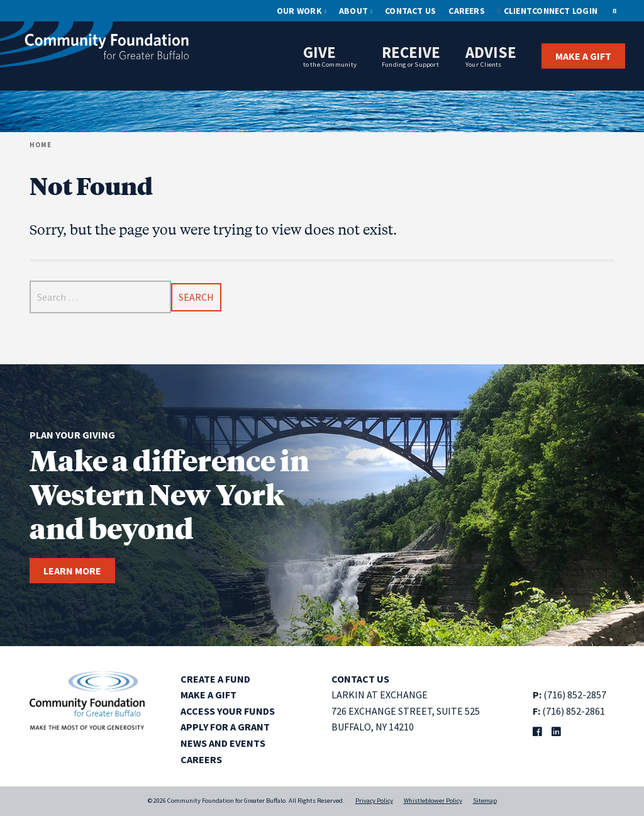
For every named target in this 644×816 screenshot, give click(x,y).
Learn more (72, 571)
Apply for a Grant (225, 727)
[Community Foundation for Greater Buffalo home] (94, 47)
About (353, 11)
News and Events (223, 743)
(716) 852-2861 (574, 711)
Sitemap (485, 801)
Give (330, 55)
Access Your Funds (228, 711)
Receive (411, 55)
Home (41, 145)
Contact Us (410, 11)
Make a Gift (583, 56)
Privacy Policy (374, 801)
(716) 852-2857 (575, 695)
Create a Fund (215, 679)
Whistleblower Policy (433, 801)
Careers (467, 11)
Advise (491, 55)
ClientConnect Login (551, 11)
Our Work (299, 11)
